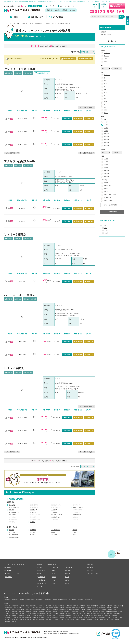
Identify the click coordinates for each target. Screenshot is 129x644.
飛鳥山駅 (12, 515)
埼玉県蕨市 (81, 600)
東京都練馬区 (32, 600)
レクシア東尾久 (14, 368)
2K (104, 87)
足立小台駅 (12, 532)
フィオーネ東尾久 (15, 235)
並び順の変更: (75, 52)
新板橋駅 (56, 608)
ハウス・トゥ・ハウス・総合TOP (15, 564)
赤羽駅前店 (42, 571)
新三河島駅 (8, 617)
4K (104, 104)
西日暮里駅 (33, 530)
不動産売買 (8, 577)
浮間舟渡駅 (33, 606)
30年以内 (106, 146)
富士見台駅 (89, 612)
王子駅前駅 (76, 512)
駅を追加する (112, 41)
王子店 (40, 586)
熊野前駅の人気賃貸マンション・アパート (45, 23)
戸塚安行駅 (45, 619)
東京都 (104, 225)
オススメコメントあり (110, 194)
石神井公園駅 (104, 612)
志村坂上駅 (85, 608)
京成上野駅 (114, 617)
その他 (106, 62)
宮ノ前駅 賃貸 (28, 165)
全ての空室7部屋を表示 (87, 107)
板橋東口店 (42, 577)
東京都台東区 (48, 600)
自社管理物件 (107, 197)
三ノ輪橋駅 (12, 505)
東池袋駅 (43, 610)
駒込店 (54, 574)
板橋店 (40, 574)
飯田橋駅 (94, 614)
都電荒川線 (11, 502)
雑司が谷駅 (59, 610)
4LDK (105, 110)
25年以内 (106, 143)
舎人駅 (74, 535)
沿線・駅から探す (38, 17)
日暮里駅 (12, 530)
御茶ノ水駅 (33, 614)
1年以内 (106, 122)
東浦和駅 (117, 619)
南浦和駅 (83, 619)
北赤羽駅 (40, 606)
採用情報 (65, 10)
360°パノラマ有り (109, 200)
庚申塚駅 (12, 517)
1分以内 (106, 159)
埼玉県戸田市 (88, 600)
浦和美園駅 (8, 621)
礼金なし (106, 189)
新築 (105, 119)
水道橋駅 (7, 614)
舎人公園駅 (54, 535)
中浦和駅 (96, 619)
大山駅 (15, 608)
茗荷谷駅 (13, 614)
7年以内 (106, 131)
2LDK (105, 92)
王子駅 (17, 606)
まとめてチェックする (14, 59)
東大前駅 (68, 614)
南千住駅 (118, 614)
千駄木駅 (49, 614)
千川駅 (53, 610)
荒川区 (106, 233)
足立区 (106, 231)
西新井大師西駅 (13, 535)
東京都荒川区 (56, 600)
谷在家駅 (33, 535)
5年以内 (106, 128)
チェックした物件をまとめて (49, 59)
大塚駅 (23, 610)
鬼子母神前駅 (55, 520)
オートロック (107, 186)
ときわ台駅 (26, 608)
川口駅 (120, 617)
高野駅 (53, 532)
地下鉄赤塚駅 (120, 612)
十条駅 (45, 606)
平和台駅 (61, 612)
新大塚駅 (37, 610)
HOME (15, 17)
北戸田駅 (67, 619)
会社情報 (57, 10)
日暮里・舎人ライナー (14, 527)
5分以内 (106, 165)
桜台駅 (77, 612)
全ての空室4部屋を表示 (87, 406)
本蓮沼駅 (79, 608)
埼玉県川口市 (73, 600)
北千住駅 (14, 617)
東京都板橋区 (15, 600)
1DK (105, 81)
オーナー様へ (51, 6)
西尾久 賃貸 (18, 165)
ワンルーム (107, 75)
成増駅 (51, 608)
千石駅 (88, 614)
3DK (105, 98)
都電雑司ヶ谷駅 (35, 520)
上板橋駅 (33, 608)
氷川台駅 (55, 612)
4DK (105, 107)
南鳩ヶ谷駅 (26, 619)
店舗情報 (49, 10)
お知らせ (73, 10)
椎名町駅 (65, 610)
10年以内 (106, 134)
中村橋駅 (82, 612)
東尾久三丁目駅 (77, 507)
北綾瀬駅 (25, 617)
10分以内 (106, 171)
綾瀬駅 (19, 617)
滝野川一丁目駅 (35, 515)
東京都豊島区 (23, 600)
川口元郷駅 (19, 619)
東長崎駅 (71, 610)
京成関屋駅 (98, 617)
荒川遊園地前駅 (77, 510)
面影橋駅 (12, 522)
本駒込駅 (74, 614)
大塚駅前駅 (54, 517)
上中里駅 (22, 606)
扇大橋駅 (33, 532)
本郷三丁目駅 (26, 614)
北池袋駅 (77, 610)
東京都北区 (8, 600)
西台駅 (104, 608)
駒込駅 (32, 610)
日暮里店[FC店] (70, 567)
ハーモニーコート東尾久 (20, 295)
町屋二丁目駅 (55, 507)
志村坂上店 (55, 567)
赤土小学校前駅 (56, 530)
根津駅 (44, 614)
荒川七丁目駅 (13, 507)
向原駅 (74, 517)
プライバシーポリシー (95, 574)
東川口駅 (13, 619)
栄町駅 (53, 512)
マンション (107, 53)
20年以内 (106, 140)
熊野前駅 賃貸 (28, 73)
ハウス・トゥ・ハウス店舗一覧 (47, 564)
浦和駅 (101, 619)
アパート (106, 56)
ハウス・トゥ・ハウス (10, 23)
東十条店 (68, 574)
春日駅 (79, 614)
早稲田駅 (33, 522)
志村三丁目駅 (93, 608)
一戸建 (106, 59)
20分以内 (106, 176)
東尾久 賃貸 (18, 73)
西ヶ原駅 (55, 606)
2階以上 (106, 183)
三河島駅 (113, 614)
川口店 (54, 580)
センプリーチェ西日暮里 (20, 69)
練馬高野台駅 (96, 612)
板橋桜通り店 (42, 583)
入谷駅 (72, 619)
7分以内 (106, 168)
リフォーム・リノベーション (68, 6)
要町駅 (48, 610)
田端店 (54, 577)
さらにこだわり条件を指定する (112, 205)
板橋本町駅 (72, 608)
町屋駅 (6, 615)
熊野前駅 (12, 510)
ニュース (91, 571)
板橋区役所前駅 (64, 608)
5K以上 (106, 113)
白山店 (67, 577)
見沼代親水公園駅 (14, 537)
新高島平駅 (116, 608)
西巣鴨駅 (89, 610)
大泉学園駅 (112, 612)
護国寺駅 (62, 614)
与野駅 (106, 619)
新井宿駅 (39, 619)
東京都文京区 (40, 600)
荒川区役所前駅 (56, 505)
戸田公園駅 (56, 619)
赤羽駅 (6, 606)
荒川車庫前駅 (13, 512)
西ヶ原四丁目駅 (56, 515)
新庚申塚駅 (76, 515)
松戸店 (67, 580)
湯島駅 (39, 614)
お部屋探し (8, 567)
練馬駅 (66, 612)
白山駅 (84, 614)
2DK (105, 90)
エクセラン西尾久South (20, 161)
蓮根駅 (99, 608)
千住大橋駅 (91, 617)
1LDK (105, 84)
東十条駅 (12, 606)
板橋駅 (120, 606)
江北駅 (74, 532)
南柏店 (67, 583)
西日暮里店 (68, 571)
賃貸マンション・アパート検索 (25, 23)
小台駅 (53, 510)
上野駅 (108, 617)
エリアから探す (59, 17)
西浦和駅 (14, 621)
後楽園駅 (19, 614)
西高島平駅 (8, 610)
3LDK (105, 101)
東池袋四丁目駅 (13, 520)
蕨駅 (50, 619)
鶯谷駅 (104, 617)
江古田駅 (72, 612)
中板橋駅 (20, 608)
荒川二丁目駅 (76, 505)
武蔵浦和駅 (90, 619)
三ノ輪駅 (77, 619)
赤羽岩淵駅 (73, 606)
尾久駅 (50, 606)
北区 (106, 228)
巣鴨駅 (27, 610)
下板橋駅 (83, 610)
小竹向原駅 (49, 612)
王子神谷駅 (61, 606)
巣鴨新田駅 (33, 517)
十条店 (54, 583)
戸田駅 (61, 619)
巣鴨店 (54, 571)
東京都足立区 (65, 600)
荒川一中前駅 (34, 505)
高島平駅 (109, 608)
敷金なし (106, 191)
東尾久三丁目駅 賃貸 (30, 299)
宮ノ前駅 (33, 510)
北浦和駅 (111, 619)
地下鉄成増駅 (8, 608)
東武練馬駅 (39, 608)
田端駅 (27, 606)
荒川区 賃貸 (8, 73)
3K (104, 95)
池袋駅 (18, 610)
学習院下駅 (76, 520)
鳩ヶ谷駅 (33, 619)
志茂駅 (67, 606)
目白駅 (13, 610)
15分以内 (106, 173)
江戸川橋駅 (56, 614)
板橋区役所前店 (43, 580)
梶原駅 (32, 512)
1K (104, 78)
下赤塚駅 (46, 608)
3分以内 (106, 162)
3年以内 (106, 125)
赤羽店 (40, 567)
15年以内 (106, 137)
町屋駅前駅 (33, 507)
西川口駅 (7, 619)
